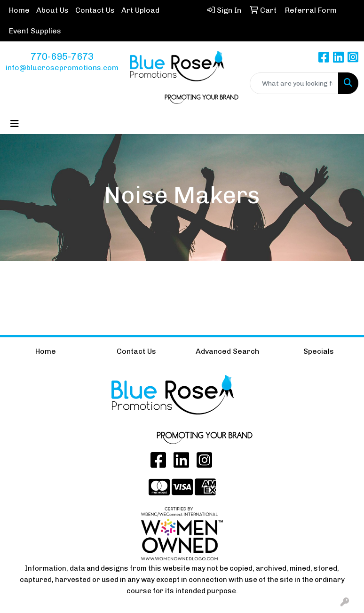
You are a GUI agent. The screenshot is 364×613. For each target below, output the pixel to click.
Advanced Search (227, 351)
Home (19, 10)
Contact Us (95, 10)
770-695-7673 (62, 56)
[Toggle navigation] (15, 124)
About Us (52, 10)
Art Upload (140, 10)
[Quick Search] (294, 83)
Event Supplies (35, 31)
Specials (319, 351)
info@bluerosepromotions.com (62, 68)
